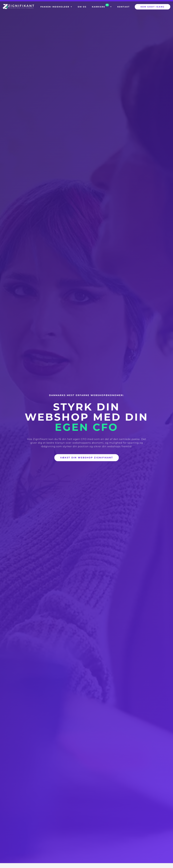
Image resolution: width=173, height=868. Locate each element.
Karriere (102, 6)
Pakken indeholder (56, 7)
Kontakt (124, 7)
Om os (82, 7)
